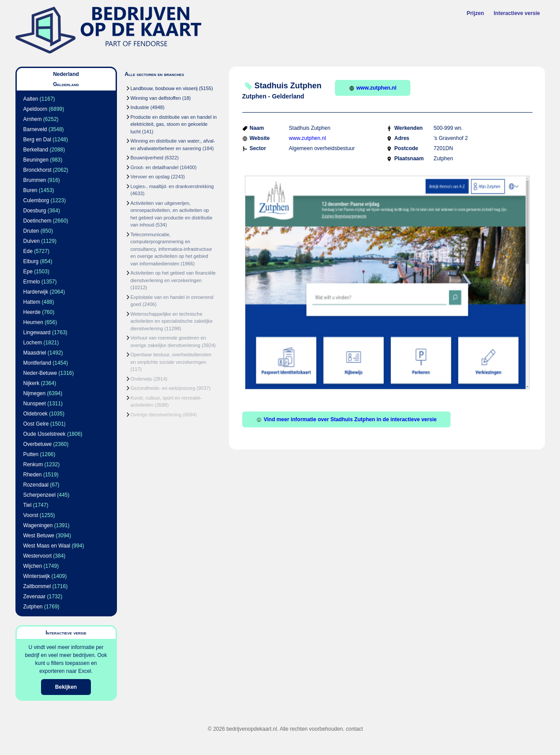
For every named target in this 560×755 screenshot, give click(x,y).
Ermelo (32, 282)
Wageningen (38, 525)
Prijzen (475, 13)
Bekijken (66, 687)
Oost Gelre (36, 424)
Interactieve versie (517, 13)
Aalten (31, 99)
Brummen (35, 180)
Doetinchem (38, 221)
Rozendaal (36, 485)
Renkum (33, 464)
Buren (30, 190)
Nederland (66, 74)
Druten (31, 231)
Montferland (37, 363)
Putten (31, 454)
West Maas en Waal (47, 546)
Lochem (33, 343)
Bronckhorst (38, 170)
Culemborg (36, 200)
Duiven (32, 241)
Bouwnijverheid (147, 158)
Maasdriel (35, 353)
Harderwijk (36, 292)
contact (355, 729)
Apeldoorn (36, 109)
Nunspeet (35, 404)
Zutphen (33, 607)
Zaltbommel (37, 586)
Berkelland (36, 150)
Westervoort (38, 556)
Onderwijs (141, 379)
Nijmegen (35, 393)
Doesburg (35, 211)
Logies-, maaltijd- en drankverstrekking (172, 186)
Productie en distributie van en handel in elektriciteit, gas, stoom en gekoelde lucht (174, 124)
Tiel (28, 505)
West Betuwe (39, 536)
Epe (28, 272)
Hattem (32, 302)
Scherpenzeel (39, 495)
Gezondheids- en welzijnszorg (163, 388)
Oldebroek (36, 414)
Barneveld (35, 129)
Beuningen (36, 160)
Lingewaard (37, 332)
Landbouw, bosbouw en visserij (164, 88)
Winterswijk (37, 576)
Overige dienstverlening (156, 415)
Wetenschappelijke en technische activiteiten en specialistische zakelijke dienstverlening (172, 321)
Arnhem (33, 119)
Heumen (33, 322)
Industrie (140, 107)
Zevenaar (35, 596)
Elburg (31, 261)
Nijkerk (32, 383)
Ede (28, 251)
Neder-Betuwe (40, 373)
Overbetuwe (38, 444)
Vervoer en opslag (150, 177)
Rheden (33, 475)
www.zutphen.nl (373, 88)
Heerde (32, 312)
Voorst (31, 515)
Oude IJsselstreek (45, 434)
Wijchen (33, 566)
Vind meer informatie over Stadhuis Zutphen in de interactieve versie (347, 419)
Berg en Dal (37, 140)
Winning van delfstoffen (156, 98)
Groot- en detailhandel (155, 167)
